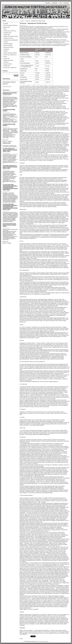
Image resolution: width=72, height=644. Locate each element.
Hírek (5, 29)
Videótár (6, 51)
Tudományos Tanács (8, 38)
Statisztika (6, 62)
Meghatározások (8, 33)
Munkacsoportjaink (8, 46)
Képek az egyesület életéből (10, 53)
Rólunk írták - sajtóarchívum (10, 55)
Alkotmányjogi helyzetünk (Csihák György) (10, 93)
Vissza (21, 638)
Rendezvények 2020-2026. (10, 31)
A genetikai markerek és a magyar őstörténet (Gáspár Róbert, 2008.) (10, 167)
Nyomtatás (66, 3)
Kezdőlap (22, 21)
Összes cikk (5, 140)
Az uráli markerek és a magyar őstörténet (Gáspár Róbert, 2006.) (10, 150)
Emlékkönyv (7, 49)
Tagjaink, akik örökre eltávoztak (11, 36)
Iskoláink (6, 42)
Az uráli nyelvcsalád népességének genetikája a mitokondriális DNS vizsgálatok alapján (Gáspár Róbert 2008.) (10, 187)
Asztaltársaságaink (8, 44)
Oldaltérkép (55, 3)
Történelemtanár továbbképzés (11, 40)
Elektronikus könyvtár (9, 47)
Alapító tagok (7, 35)
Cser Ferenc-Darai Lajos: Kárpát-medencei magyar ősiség (10, 225)
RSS (61, 3)
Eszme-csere (7, 58)
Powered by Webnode (43, 641)
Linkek (5, 57)
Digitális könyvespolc (9, 60)
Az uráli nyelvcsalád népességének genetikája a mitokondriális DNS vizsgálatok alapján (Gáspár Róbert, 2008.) (10, 207)
